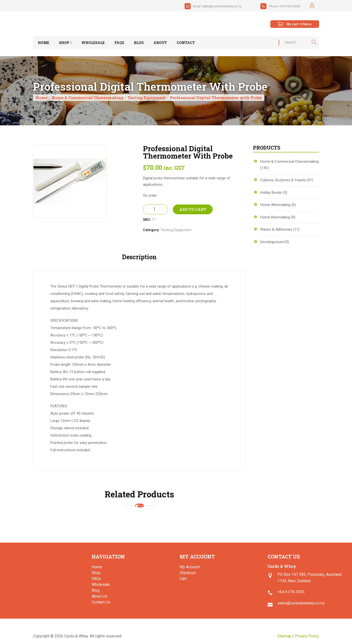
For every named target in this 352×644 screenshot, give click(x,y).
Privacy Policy (307, 636)
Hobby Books (271, 193)
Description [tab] (139, 257)
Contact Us (101, 602)
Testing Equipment (147, 98)
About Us (99, 596)
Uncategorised (272, 242)
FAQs (96, 579)
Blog (96, 590)
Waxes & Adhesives (276, 229)
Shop (96, 573)
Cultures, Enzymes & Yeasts (283, 180)
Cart (183, 579)
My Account (190, 567)
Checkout (188, 573)
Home (41, 98)
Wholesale (101, 585)
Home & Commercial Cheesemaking (88, 98)
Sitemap (284, 636)
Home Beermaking (275, 217)
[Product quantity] (155, 209)
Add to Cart (193, 209)
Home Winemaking (275, 205)
